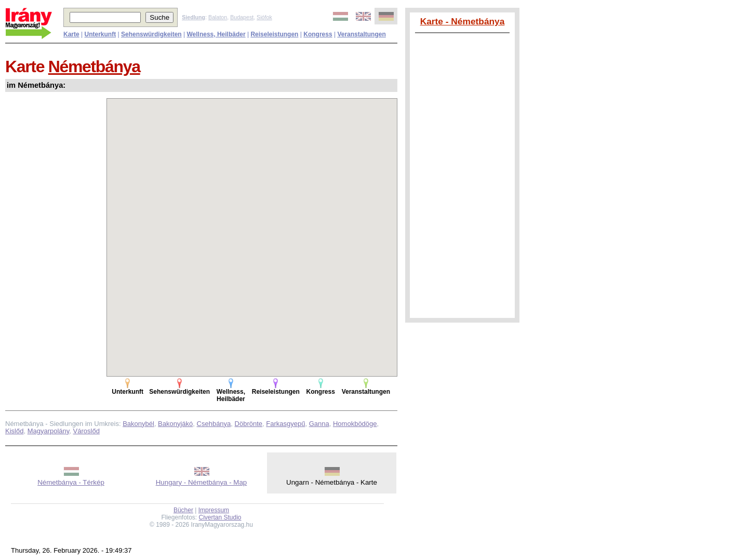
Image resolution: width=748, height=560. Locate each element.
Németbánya (94, 66)
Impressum (214, 510)
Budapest (242, 17)
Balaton (218, 17)
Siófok (264, 17)
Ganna (319, 424)
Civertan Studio (220, 517)
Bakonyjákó (175, 424)
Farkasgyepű (285, 424)
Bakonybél (138, 424)
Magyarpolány (49, 431)
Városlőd (86, 431)
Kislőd (14, 431)
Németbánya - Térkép (71, 482)
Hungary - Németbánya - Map (202, 482)
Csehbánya (214, 424)
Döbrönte (249, 424)
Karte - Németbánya (463, 21)
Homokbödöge (355, 424)
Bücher (183, 510)
